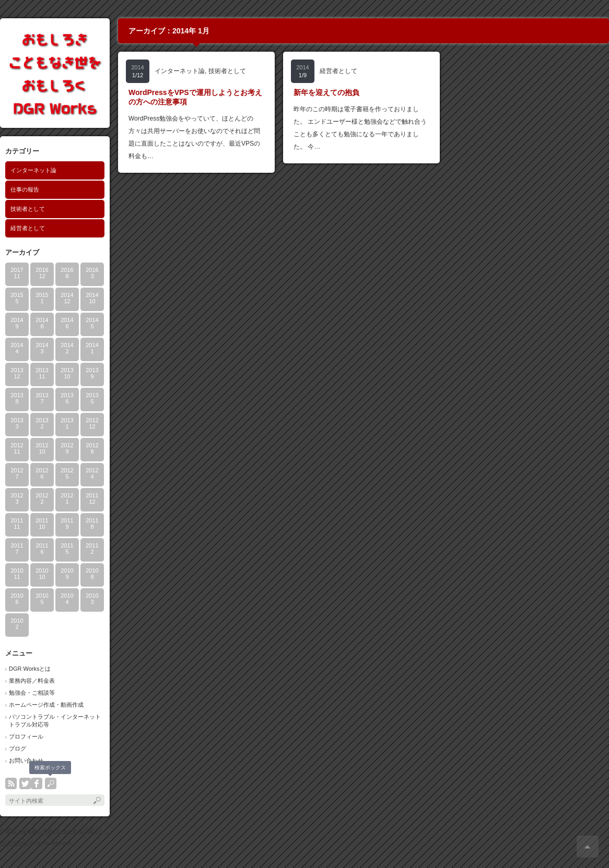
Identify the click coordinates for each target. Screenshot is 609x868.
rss (11, 783)
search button (51, 783)
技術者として (28, 209)
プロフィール (26, 736)
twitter (25, 783)
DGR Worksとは (30, 669)
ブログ (17, 748)
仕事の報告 (25, 189)
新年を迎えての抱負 (326, 92)
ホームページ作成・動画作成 (46, 705)
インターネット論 (33, 170)
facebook (37, 783)
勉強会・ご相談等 (32, 693)
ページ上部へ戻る (588, 847)
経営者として (28, 228)
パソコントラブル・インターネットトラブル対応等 (55, 721)
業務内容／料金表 (32, 681)
